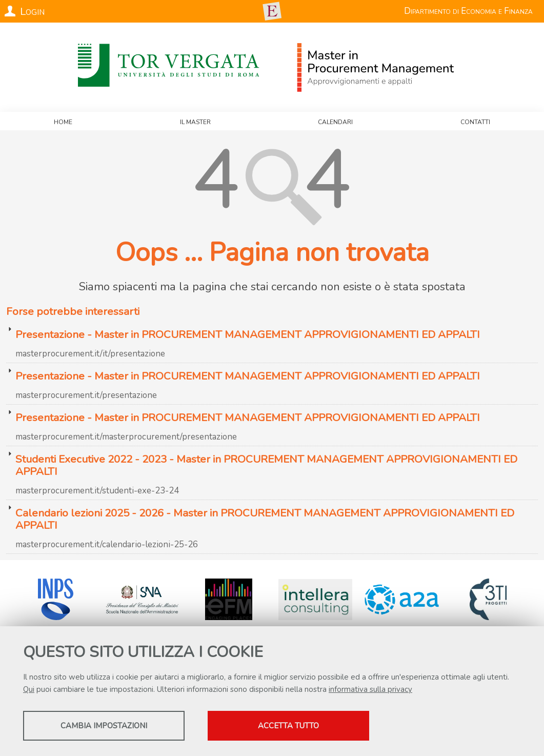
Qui (29, 689)
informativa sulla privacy (370, 689)
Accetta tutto (288, 726)
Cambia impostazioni (104, 726)
